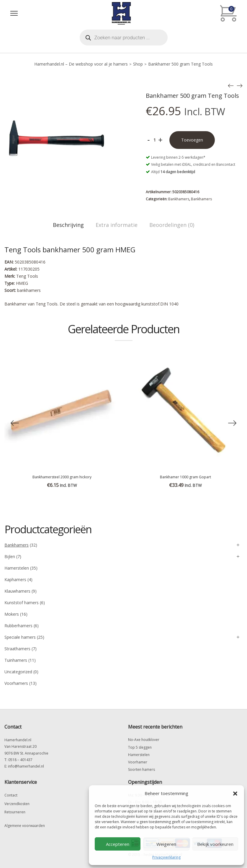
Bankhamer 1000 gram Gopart (185, 477)
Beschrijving (68, 225)
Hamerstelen (17, 568)
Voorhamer (138, 762)
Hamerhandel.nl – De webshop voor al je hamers (81, 64)
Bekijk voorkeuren (215, 844)
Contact (11, 795)
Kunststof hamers (22, 603)
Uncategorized (18, 672)
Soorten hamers (142, 769)
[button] (235, 794)
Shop (138, 64)
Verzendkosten (17, 804)
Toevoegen (192, 140)
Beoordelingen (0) (172, 225)
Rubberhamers (18, 626)
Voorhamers (16, 683)
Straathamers (17, 649)
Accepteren (118, 844)
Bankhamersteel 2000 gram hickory (62, 477)
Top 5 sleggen (140, 747)
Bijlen (10, 556)
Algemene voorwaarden (25, 826)
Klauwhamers (17, 591)
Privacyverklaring (166, 857)
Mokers (12, 614)
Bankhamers (179, 199)
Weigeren (166, 844)
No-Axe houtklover (144, 740)
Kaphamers (15, 580)
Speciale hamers (20, 637)
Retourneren (15, 812)
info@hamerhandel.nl (26, 766)
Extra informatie (117, 225)
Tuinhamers (16, 660)
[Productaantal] (155, 140)
